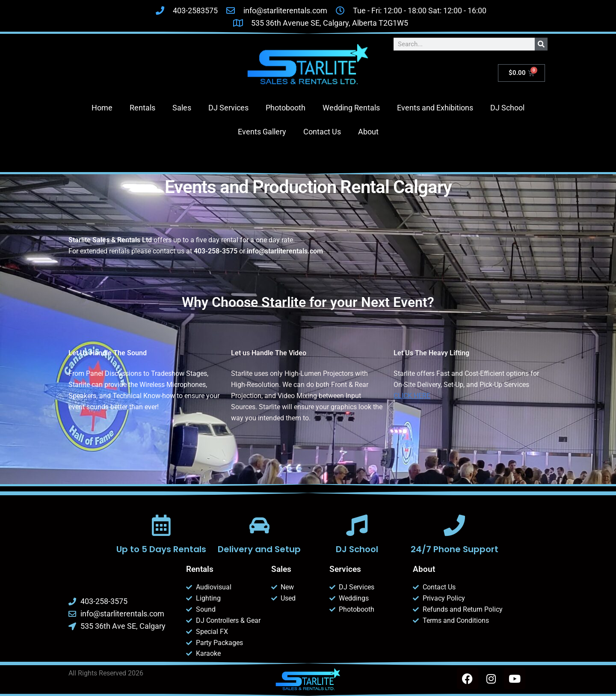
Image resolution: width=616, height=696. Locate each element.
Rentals (142, 108)
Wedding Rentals (351, 108)
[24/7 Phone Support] (454, 525)
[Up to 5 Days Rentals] (161, 525)
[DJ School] (357, 525)
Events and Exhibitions (435, 108)
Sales (182, 108)
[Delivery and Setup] (259, 525)
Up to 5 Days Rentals (161, 549)
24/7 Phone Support (455, 549)
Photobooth (286, 108)
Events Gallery (262, 132)
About (368, 132)
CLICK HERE (412, 396)
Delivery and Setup (259, 549)
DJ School (507, 108)
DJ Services (228, 108)
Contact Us (322, 132)
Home (102, 108)
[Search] (541, 44)
